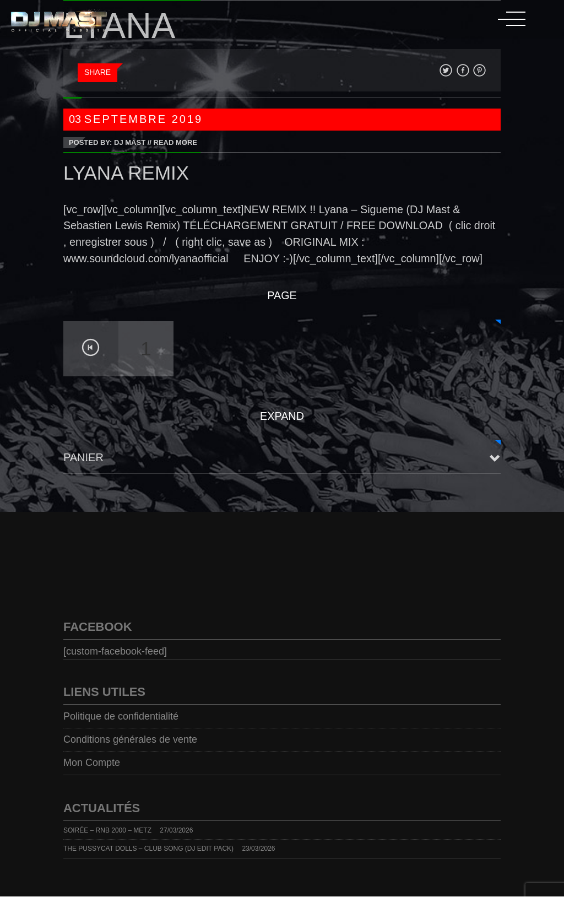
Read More (175, 142)
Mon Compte (92, 763)
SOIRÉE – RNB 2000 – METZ (107, 830)
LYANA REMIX (126, 173)
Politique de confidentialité (121, 716)
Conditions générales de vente (130, 739)
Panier (83, 457)
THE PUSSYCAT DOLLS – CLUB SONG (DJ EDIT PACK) (148, 849)
